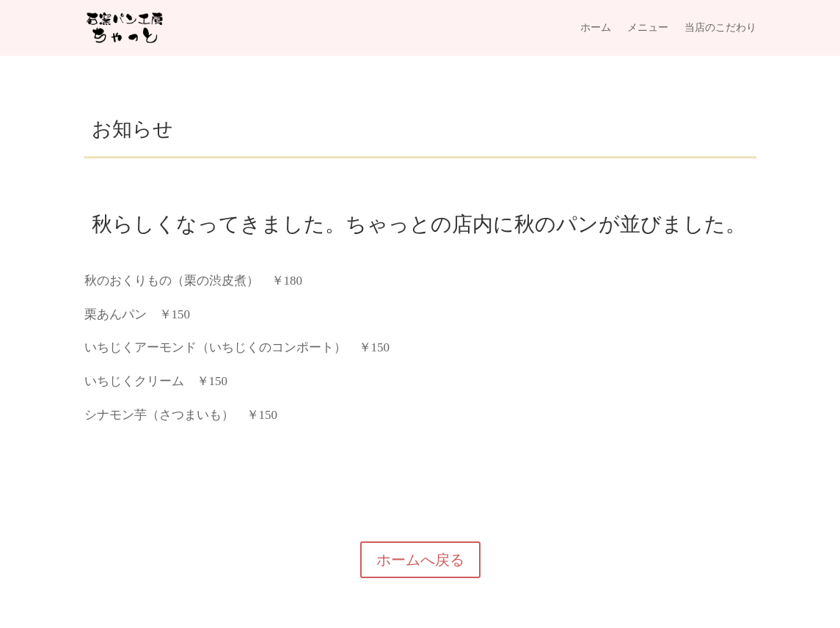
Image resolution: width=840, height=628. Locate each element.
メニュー (648, 28)
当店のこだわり (720, 28)
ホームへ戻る (420, 560)
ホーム (596, 28)
